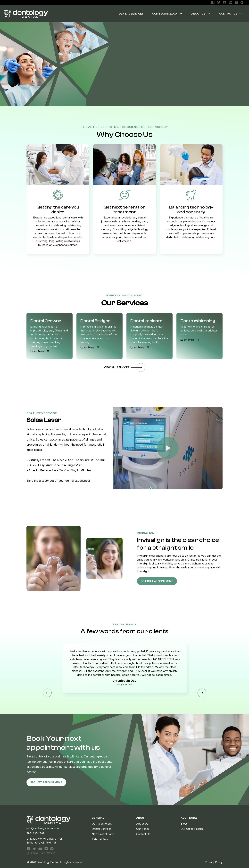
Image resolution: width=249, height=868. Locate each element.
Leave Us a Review (43, 853)
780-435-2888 (36, 833)
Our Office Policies (192, 829)
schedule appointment (157, 583)
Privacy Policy (214, 862)
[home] (26, 14)
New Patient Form (103, 834)
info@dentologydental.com (43, 828)
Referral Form (101, 839)
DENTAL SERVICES (131, 14)
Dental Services (102, 829)
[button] (166, 14)
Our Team (142, 829)
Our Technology (102, 824)
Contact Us (228, 14)
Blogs (184, 824)
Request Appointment (46, 784)
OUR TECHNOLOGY (165, 14)
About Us (198, 14)
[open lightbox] (168, 448)
